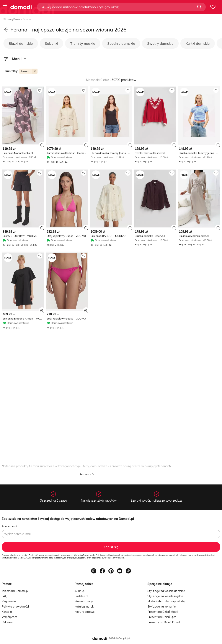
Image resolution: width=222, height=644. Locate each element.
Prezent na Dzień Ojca (162, 617)
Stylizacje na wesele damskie (166, 591)
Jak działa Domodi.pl (15, 591)
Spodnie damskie (121, 43)
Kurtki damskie (198, 43)
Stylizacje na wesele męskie (165, 596)
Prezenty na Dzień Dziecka (165, 622)
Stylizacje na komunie (162, 606)
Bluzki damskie (21, 43)
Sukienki (51, 43)
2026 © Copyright (119, 638)
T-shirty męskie (83, 43)
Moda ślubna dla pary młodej (166, 601)
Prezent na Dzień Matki (163, 612)
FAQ (5, 596)
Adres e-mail (10, 526)
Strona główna (12, 19)
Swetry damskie (160, 43)
